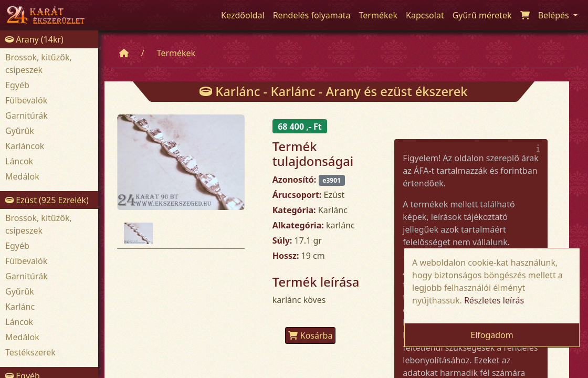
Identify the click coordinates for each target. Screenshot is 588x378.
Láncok (19, 161)
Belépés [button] (555, 15)
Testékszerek (30, 352)
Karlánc (20, 307)
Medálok (22, 176)
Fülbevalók (26, 100)
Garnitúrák (27, 115)
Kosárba (311, 335)
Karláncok (25, 146)
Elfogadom (492, 335)
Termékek (176, 53)
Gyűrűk (20, 131)
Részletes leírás (494, 300)
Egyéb (17, 85)
